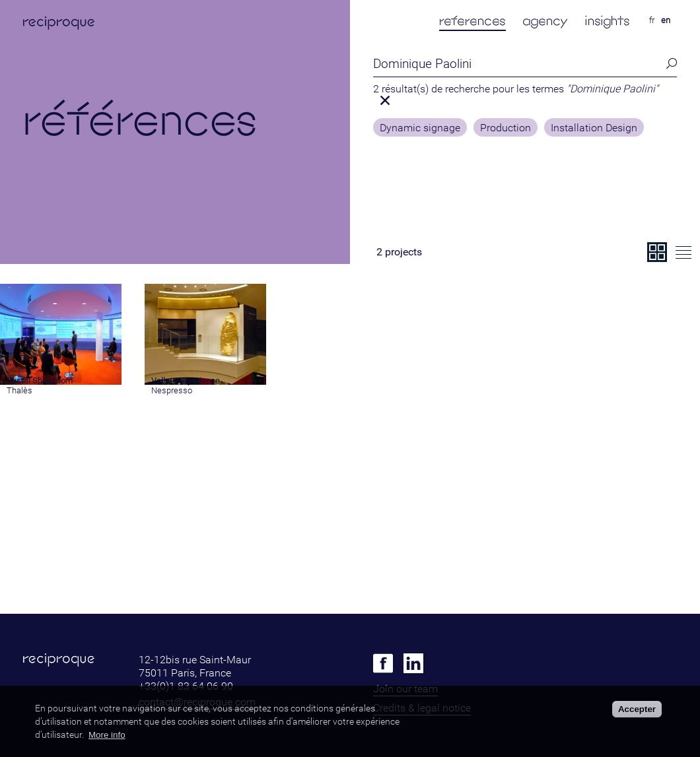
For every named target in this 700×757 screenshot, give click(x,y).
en (666, 20)
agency (545, 21)
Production (506, 128)
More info (107, 735)
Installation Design (594, 128)
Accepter (637, 709)
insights (607, 21)
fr (652, 20)
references (472, 21)
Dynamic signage (420, 128)
